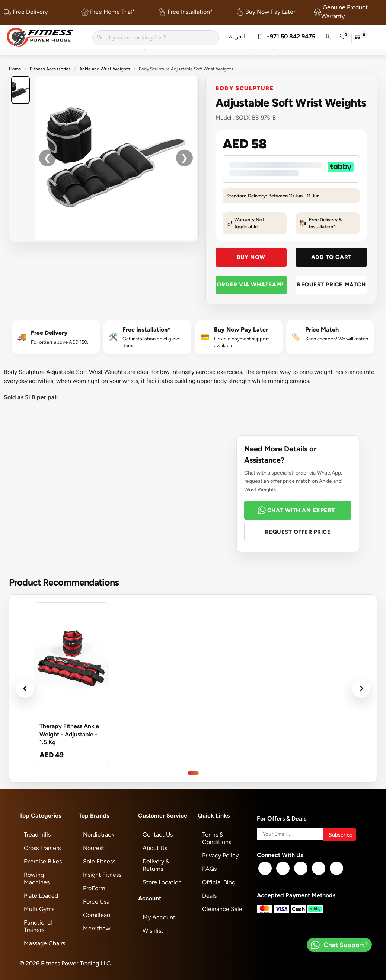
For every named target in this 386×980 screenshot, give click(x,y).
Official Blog (219, 882)
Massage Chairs (44, 943)
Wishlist (153, 931)
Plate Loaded (41, 896)
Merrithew (97, 928)
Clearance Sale (222, 909)
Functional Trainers (38, 926)
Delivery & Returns (156, 865)
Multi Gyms (39, 909)
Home (15, 69)
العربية (237, 36)
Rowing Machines (37, 878)
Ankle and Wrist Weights (105, 69)
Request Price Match (331, 284)
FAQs (209, 869)
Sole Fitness (99, 861)
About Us (155, 848)
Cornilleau (97, 915)
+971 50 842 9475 (286, 36)
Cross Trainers (42, 848)
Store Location (162, 882)
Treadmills (37, 835)
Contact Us (158, 835)
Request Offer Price (298, 532)
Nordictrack (99, 835)
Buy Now (251, 257)
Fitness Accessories (50, 69)
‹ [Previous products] (25, 689)
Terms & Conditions (217, 838)
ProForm (94, 888)
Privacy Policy (220, 855)
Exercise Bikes (43, 861)
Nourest (94, 848)
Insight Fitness (102, 875)
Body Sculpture (245, 88)
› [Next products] (361, 689)
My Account (159, 917)
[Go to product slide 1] (193, 773)
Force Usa (96, 902)
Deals (209, 896)
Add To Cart (331, 257)
